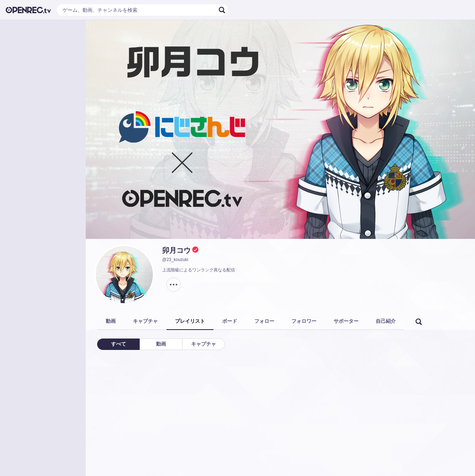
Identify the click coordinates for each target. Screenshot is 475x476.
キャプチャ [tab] (145, 321)
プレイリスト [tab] (190, 321)
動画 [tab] (111, 321)
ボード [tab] (230, 321)
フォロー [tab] (264, 321)
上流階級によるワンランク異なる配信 (199, 270)
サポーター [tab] (346, 321)
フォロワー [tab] (304, 321)
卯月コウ (176, 250)
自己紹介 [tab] (386, 321)
